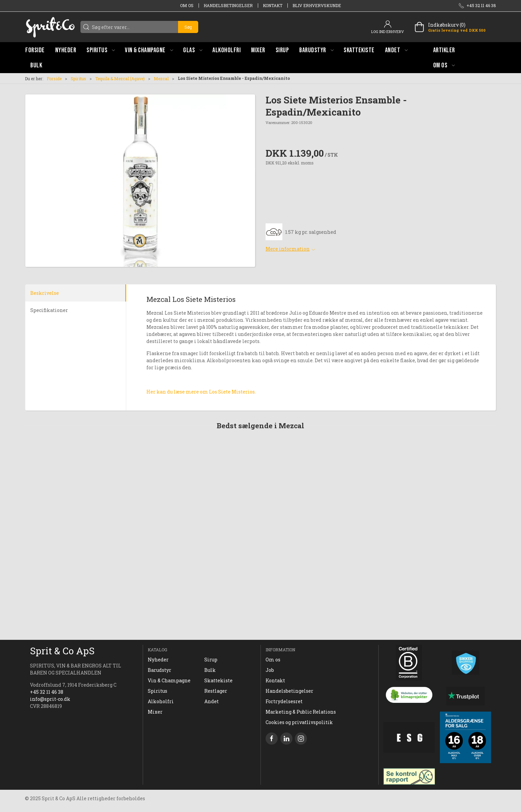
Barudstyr (160, 670)
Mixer (155, 712)
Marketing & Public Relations (301, 712)
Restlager (216, 691)
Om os (187, 5)
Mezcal (161, 79)
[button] (101, 50)
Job (270, 670)
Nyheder (158, 660)
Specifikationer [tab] (49, 310)
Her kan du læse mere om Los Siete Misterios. (201, 392)
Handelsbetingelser (228, 5)
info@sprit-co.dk (50, 699)
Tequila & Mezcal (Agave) (120, 79)
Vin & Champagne (169, 680)
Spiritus (78, 79)
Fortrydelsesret (284, 701)
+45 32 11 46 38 (47, 692)
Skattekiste (218, 680)
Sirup (211, 660)
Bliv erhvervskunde (317, 5)
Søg (188, 27)
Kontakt (273, 5)
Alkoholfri (161, 701)
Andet (212, 701)
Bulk (210, 670)
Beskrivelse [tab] (45, 293)
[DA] (50, 27)
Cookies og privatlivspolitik (299, 722)
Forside (54, 79)
